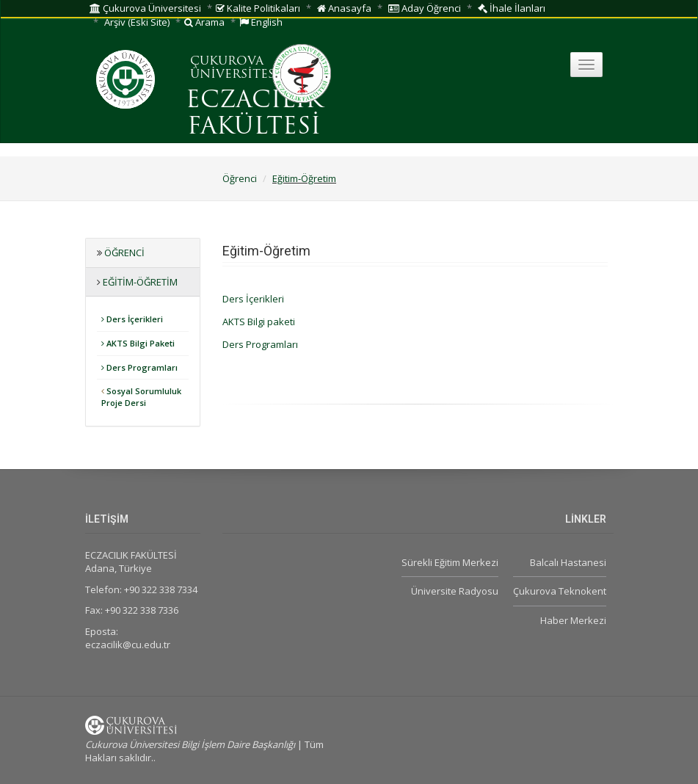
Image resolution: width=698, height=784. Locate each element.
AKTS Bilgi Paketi (138, 343)
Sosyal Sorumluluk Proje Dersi (141, 397)
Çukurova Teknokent (560, 591)
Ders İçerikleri (132, 319)
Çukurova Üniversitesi (145, 8)
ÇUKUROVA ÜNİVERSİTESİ (235, 68)
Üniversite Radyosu (455, 591)
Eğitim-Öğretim (304, 178)
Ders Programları (139, 367)
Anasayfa (344, 8)
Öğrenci (240, 178)
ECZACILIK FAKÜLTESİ (254, 114)
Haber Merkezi (573, 620)
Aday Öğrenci (425, 8)
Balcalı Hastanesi (568, 562)
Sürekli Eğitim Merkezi (450, 562)
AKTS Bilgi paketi (259, 322)
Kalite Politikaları (258, 8)
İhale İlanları (512, 8)
